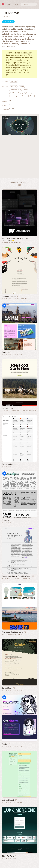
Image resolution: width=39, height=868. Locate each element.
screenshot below (21, 60)
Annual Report (7, 579)
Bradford (5, 352)
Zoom (32, 96)
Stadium (29, 93)
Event (4, 634)
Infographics (14, 81)
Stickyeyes (7, 16)
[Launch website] (18, 296)
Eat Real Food (7, 408)
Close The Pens (8, 856)
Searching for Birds (9, 296)
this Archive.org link (19, 69)
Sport (19, 101)
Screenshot (8, 22)
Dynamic (22, 86)
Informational (13, 101)
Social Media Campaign (17, 93)
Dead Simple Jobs (9, 464)
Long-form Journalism (20, 299)
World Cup (25, 96)
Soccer (26, 90)
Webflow (4, 306)
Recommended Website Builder (12, 243)
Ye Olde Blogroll (8, 800)
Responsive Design (16, 90)
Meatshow (6, 520)
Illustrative (12, 105)
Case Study (6, 411)
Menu (9, 4)
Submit (20, 185)
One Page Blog (18, 802)
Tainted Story (7, 688)
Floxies (5, 744)
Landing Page (17, 355)
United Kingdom (15, 96)
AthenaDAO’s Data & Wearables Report (17, 576)
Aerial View (13, 86)
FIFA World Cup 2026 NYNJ (13, 632)
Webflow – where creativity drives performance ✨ (15, 239)
